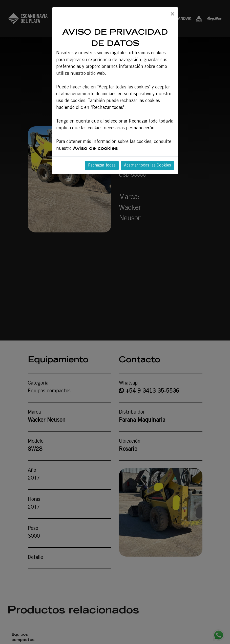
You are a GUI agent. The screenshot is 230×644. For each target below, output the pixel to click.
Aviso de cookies (95, 149)
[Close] (172, 14)
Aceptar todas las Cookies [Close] (147, 165)
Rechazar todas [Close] (102, 165)
